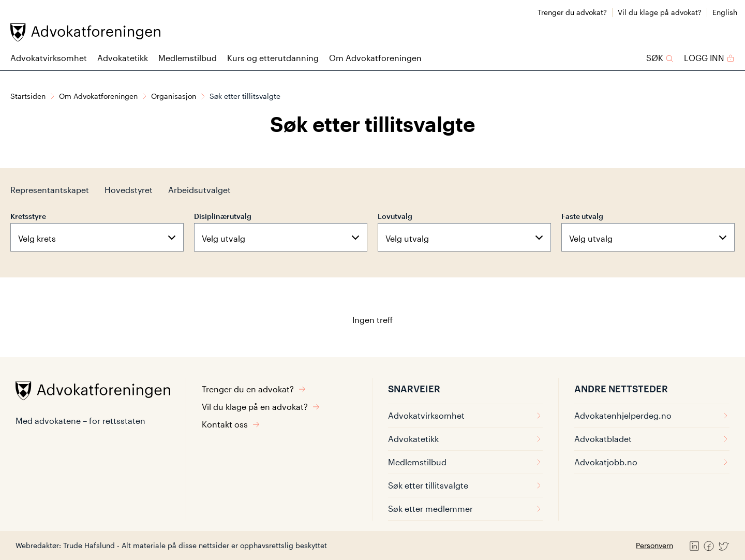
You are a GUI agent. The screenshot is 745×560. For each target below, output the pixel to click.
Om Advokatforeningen (375, 58)
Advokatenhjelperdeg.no (652, 415)
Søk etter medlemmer (465, 509)
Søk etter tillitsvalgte (465, 485)
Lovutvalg (395, 216)
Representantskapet (50, 190)
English (725, 12)
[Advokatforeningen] (85, 32)
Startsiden (28, 96)
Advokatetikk (123, 58)
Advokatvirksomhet (49, 58)
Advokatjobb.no (652, 462)
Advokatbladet (652, 439)
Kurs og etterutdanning (273, 58)
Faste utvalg (582, 216)
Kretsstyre (28, 216)
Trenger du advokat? (572, 12)
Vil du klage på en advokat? (261, 407)
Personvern (654, 545)
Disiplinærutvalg (223, 216)
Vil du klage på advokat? (660, 12)
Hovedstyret (129, 190)
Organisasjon (174, 96)
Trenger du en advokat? (254, 389)
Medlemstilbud (188, 58)
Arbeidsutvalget (199, 190)
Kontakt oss (231, 424)
